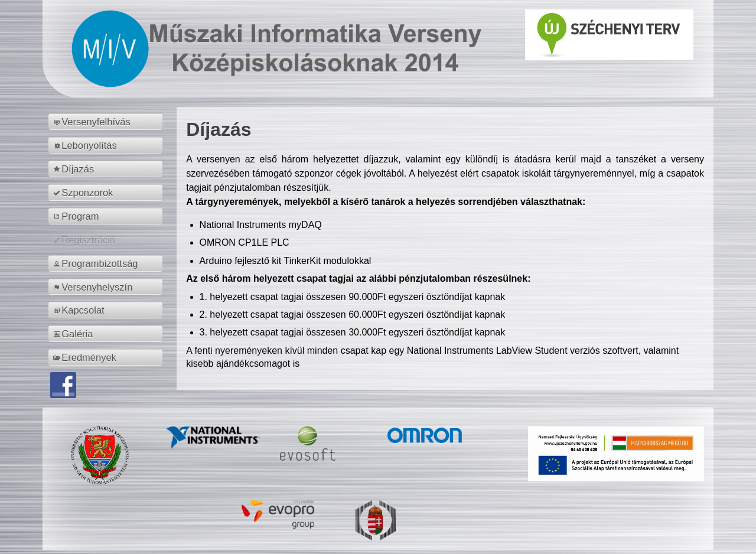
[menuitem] (107, 122)
